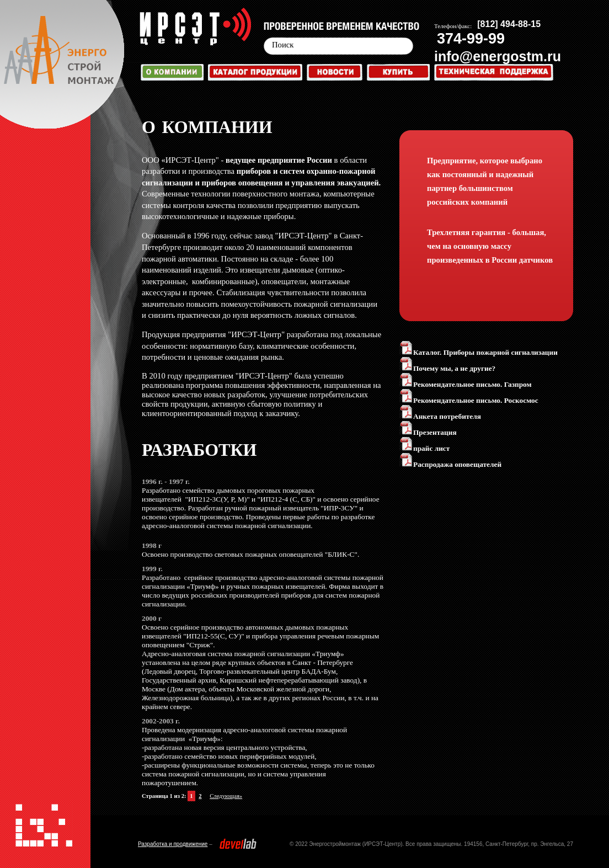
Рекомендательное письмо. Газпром (466, 384)
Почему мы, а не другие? (447, 368)
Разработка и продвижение (173, 844)
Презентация (428, 432)
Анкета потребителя (440, 416)
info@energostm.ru (498, 56)
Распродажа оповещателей (450, 464)
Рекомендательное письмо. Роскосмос (469, 400)
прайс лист (424, 448)
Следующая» (226, 796)
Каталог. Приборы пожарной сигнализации (479, 352)
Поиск (283, 45)
